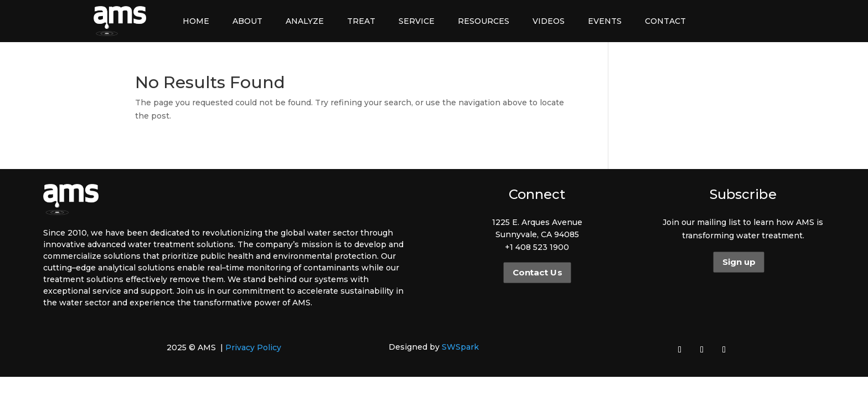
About (247, 21)
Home (196, 21)
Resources (484, 21)
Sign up (739, 262)
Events (605, 21)
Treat (361, 21)
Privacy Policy (253, 347)
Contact (665, 21)
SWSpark (460, 347)
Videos (549, 21)
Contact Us (537, 273)
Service (417, 21)
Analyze (305, 21)
